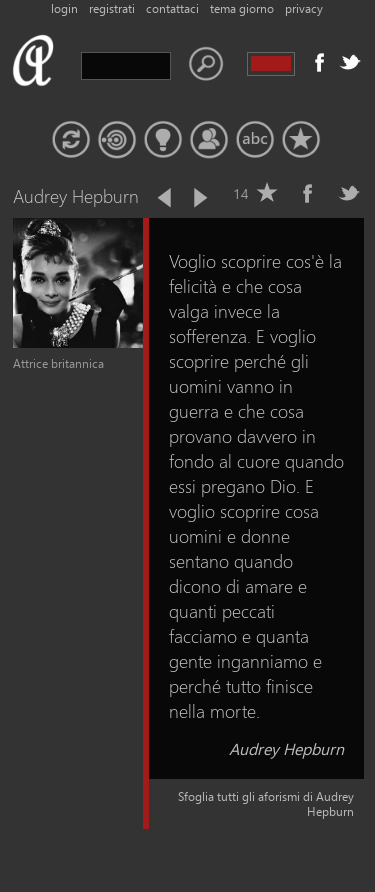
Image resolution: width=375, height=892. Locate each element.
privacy (304, 8)
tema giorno (242, 8)
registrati (112, 8)
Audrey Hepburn (286, 748)
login (64, 8)
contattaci (172, 8)
